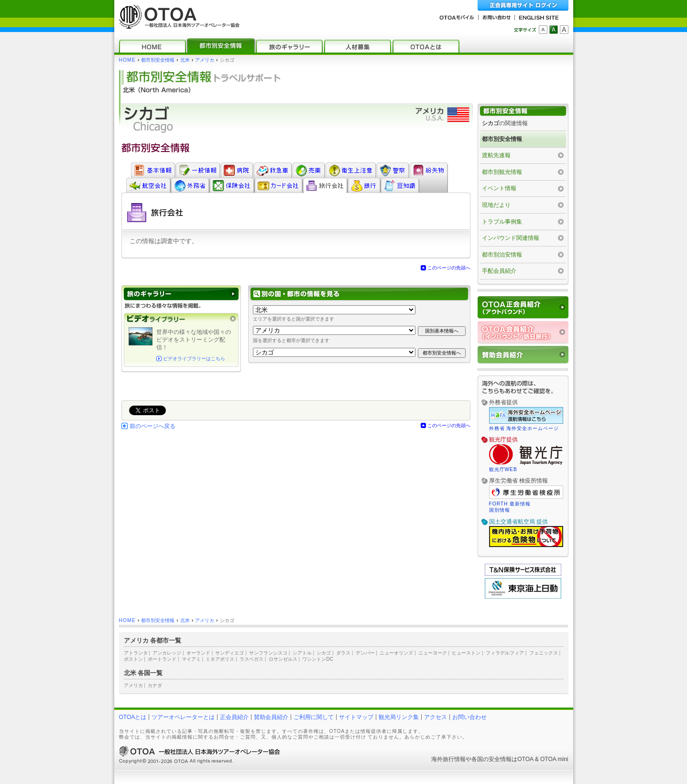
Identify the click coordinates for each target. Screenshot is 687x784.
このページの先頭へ (449, 268)
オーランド (198, 653)
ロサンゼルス (283, 659)
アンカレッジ (167, 653)
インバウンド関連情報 (511, 238)
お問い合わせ (469, 717)
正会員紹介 (234, 717)
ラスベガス (251, 659)
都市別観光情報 (502, 172)
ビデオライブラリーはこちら (194, 359)
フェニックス (544, 653)
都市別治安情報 (502, 255)
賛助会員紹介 (271, 717)
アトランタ (136, 653)
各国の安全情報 (491, 759)
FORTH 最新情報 (510, 504)
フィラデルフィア (505, 653)
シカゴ (324, 653)
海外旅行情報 (448, 759)
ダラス (343, 653)
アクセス (436, 717)
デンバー (365, 653)
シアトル (302, 653)
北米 (185, 60)
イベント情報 (499, 188)
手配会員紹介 (499, 271)
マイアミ (191, 659)
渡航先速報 (496, 155)
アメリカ (205, 60)
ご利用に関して (314, 717)
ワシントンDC (318, 659)
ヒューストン (466, 653)
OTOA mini (554, 759)
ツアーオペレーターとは (183, 717)
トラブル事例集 (502, 222)
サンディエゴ (229, 653)
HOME (127, 60)
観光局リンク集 (399, 717)
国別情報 (500, 510)
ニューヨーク (433, 653)
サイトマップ (356, 717)
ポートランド (162, 659)
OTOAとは (133, 717)
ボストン (133, 659)
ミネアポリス (220, 659)
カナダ (155, 685)
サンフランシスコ (268, 653)
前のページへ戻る (153, 426)
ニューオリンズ (396, 653)
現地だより (496, 205)
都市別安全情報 (158, 60)
